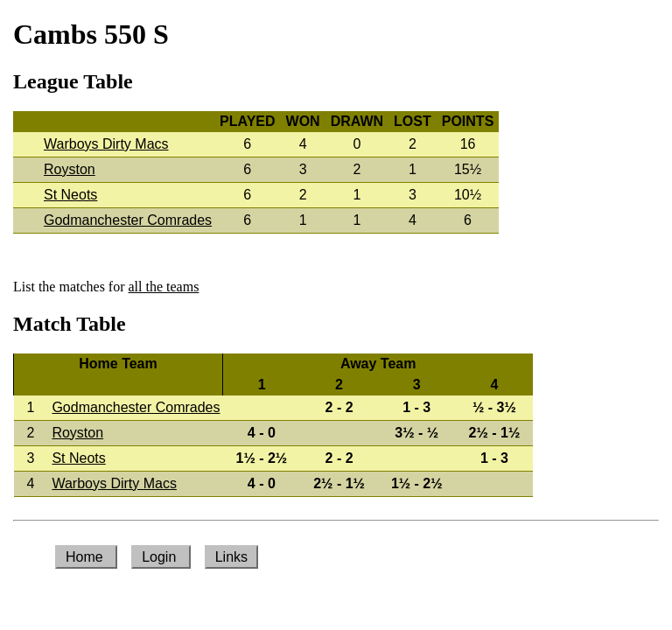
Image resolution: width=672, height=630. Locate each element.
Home (86, 557)
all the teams (164, 287)
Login (161, 557)
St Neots (70, 195)
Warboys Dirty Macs (106, 144)
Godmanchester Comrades (128, 220)
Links (231, 557)
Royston (70, 169)
